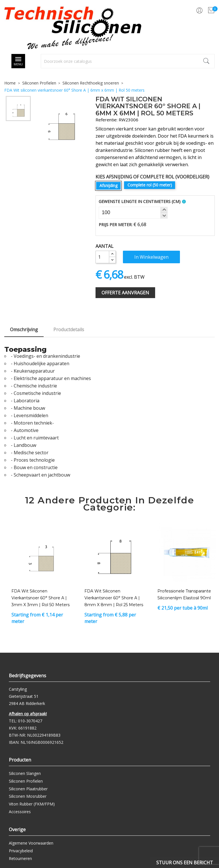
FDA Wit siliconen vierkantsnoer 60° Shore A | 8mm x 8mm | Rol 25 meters (114, 598)
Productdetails (69, 329)
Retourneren (20, 858)
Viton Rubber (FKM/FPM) (32, 804)
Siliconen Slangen (25, 773)
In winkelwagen (151, 257)
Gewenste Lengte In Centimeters (140, 201)
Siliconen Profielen (26, 781)
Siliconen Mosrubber (28, 796)
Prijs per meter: (115, 225)
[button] (164, 210)
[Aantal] (102, 257)
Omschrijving (24, 329)
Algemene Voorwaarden (31, 843)
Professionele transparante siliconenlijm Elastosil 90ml (184, 594)
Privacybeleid (21, 851)
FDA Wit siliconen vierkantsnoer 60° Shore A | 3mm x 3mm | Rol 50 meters (40, 598)
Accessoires (20, 812)
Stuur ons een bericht (185, 863)
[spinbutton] (133, 213)
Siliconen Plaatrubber (28, 789)
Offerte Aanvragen (125, 293)
